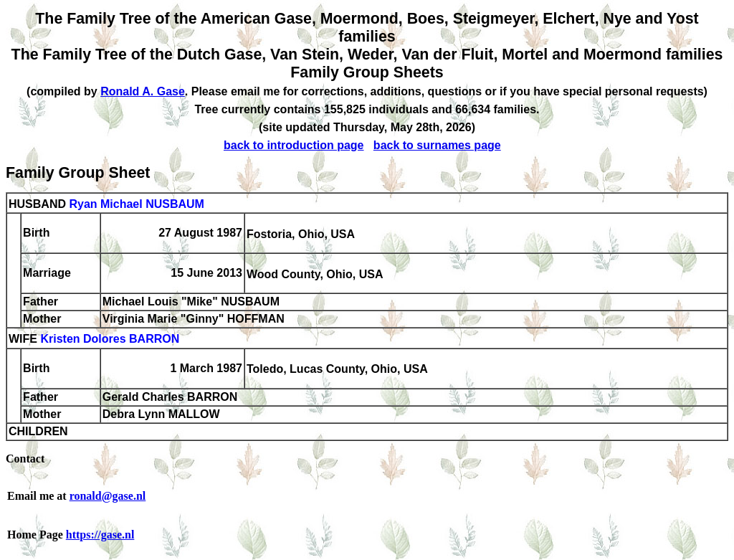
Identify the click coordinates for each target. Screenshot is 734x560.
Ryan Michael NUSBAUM (136, 204)
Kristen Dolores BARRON (110, 340)
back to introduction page (294, 145)
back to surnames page (437, 145)
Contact (25, 459)
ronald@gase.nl (108, 496)
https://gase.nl (100, 535)
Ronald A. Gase (143, 91)
